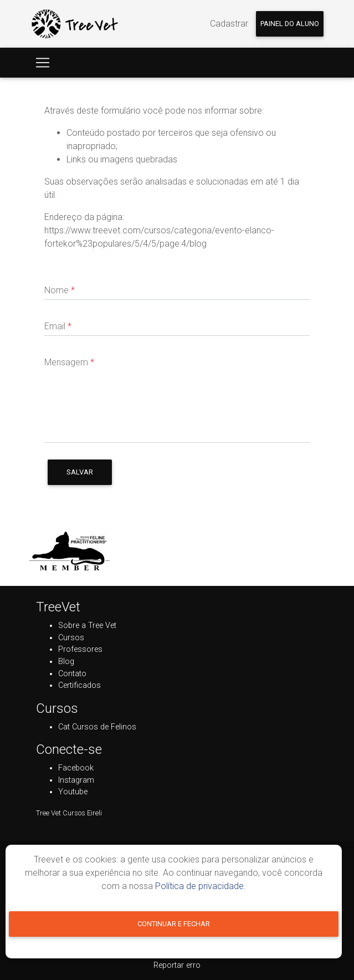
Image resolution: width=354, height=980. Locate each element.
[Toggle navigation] (43, 63)
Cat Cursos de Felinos (97, 727)
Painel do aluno (290, 24)
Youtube (73, 792)
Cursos (71, 638)
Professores (80, 649)
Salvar (80, 472)
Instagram (76, 780)
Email (58, 326)
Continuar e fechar (174, 924)
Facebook (76, 768)
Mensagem (69, 362)
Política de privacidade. (201, 886)
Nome (60, 290)
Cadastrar (229, 24)
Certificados (79, 685)
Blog (66, 662)
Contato (72, 674)
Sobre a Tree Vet (87, 626)
